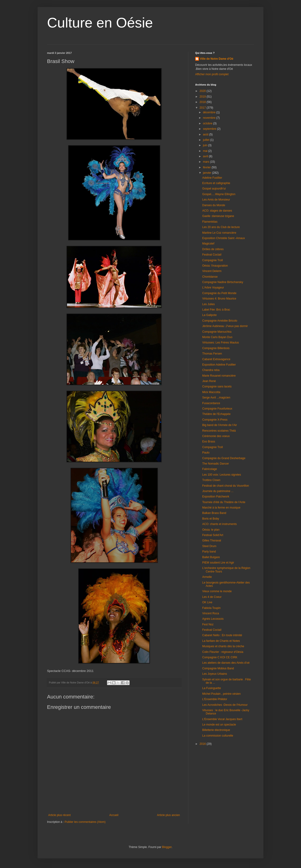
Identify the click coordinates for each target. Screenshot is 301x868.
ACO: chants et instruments (220, 524)
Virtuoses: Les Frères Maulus (221, 343)
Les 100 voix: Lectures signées (222, 475)
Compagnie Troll (212, 260)
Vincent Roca (211, 613)
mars (206, 162)
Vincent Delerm (212, 271)
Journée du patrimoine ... (218, 491)
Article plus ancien (168, 815)
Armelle (207, 577)
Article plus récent (59, 815)
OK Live (207, 602)
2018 (203, 102)
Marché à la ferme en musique (221, 508)
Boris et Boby (211, 519)
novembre (210, 118)
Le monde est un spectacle (219, 725)
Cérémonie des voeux (216, 436)
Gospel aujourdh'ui (214, 189)
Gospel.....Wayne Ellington (219, 194)
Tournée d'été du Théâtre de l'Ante (224, 502)
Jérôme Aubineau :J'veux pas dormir (225, 326)
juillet (207, 140)
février (207, 167)
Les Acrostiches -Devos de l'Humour (225, 705)
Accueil (114, 815)
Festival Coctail (212, 255)
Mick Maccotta (211, 392)
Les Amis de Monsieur (216, 200)
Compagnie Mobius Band (218, 668)
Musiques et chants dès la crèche (223, 646)
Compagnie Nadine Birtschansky (223, 282)
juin (206, 145)
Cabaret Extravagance (216, 359)
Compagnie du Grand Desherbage (224, 458)
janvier (208, 173)
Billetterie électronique (216, 730)
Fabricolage (210, 469)
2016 (203, 744)
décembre (210, 112)
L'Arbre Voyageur (213, 288)
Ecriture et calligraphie (216, 183)
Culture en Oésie (100, 23)
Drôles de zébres (213, 249)
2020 (203, 91)
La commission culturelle (218, 736)
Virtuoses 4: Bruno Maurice (219, 299)
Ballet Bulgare (211, 557)
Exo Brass (209, 442)
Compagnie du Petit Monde (219, 293)
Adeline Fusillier (212, 178)
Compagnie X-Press (215, 420)
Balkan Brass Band (214, 513)
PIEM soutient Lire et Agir (218, 563)
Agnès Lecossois (213, 619)
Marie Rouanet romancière (219, 376)
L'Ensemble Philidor (215, 699)
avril (206, 156)
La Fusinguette (212, 688)
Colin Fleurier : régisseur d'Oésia (223, 652)
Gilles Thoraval (212, 541)
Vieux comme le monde (217, 591)
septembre (210, 129)
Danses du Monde (214, 205)
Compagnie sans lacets (217, 387)
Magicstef (208, 244)
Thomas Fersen (212, 354)
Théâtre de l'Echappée (216, 414)
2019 (203, 97)
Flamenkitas (210, 222)
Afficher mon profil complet (212, 74)
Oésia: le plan (211, 530)
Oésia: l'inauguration (215, 266)
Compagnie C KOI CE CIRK (220, 657)
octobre (208, 123)
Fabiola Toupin (211, 608)
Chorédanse (210, 277)
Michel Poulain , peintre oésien (221, 694)
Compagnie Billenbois (216, 348)
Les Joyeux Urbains (215, 674)
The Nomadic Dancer (216, 464)
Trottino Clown (211, 480)
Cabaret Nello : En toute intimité (222, 635)
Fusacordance (211, 403)
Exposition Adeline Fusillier (219, 365)
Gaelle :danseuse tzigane (218, 216)
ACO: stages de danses (217, 211)
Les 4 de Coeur (212, 597)
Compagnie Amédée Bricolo (220, 321)
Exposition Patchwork (216, 497)
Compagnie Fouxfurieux (217, 409)
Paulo (206, 453)
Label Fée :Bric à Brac (216, 310)
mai (206, 151)
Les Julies (208, 304)
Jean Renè (209, 381)
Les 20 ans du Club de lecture (221, 227)
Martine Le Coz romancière (219, 233)
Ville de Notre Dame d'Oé (217, 59)
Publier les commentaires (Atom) (85, 822)
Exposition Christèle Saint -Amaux (224, 238)
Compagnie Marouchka (217, 332)
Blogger (167, 847)
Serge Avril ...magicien (216, 398)
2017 (203, 108)
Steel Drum (209, 546)
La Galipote (209, 315)
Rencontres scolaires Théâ (219, 431)
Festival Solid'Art (213, 535)
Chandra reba (211, 370)
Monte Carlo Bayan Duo (217, 337)
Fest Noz (208, 624)
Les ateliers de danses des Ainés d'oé (226, 663)
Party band (209, 552)
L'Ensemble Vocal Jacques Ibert (222, 719)
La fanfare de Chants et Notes (221, 641)
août (206, 134)
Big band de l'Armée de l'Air (220, 425)
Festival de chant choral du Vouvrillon (226, 486)
